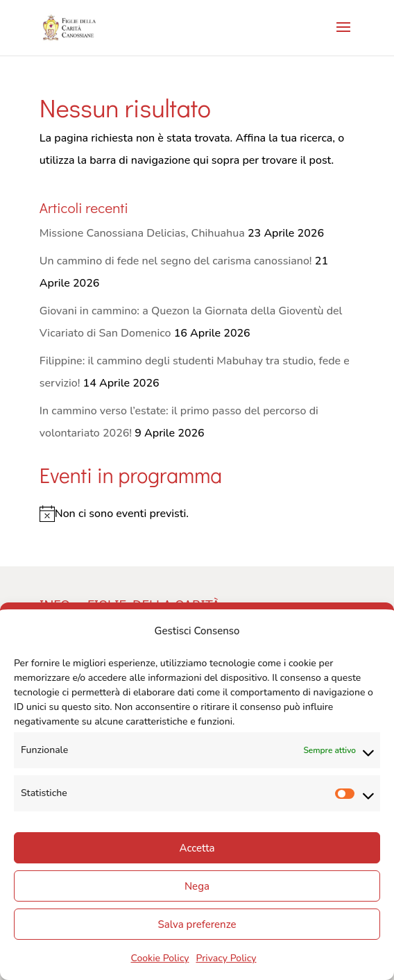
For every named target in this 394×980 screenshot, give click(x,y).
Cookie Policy (160, 958)
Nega (197, 886)
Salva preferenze (197, 924)
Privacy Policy (226, 958)
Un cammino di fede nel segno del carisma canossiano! (176, 261)
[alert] (197, 514)
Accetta (197, 848)
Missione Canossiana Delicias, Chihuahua (142, 233)
